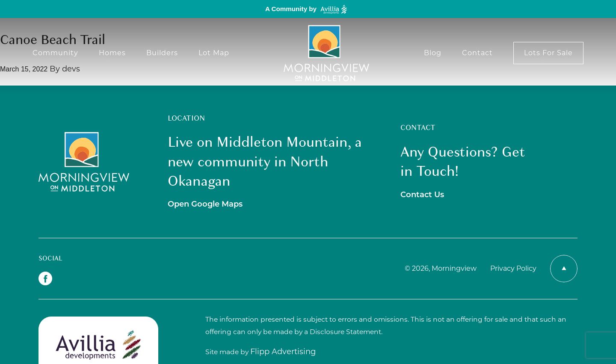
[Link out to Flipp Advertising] (283, 352)
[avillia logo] (98, 345)
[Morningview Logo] (84, 162)
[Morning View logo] (326, 53)
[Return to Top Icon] (564, 269)
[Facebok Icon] (45, 278)
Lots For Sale (548, 53)
